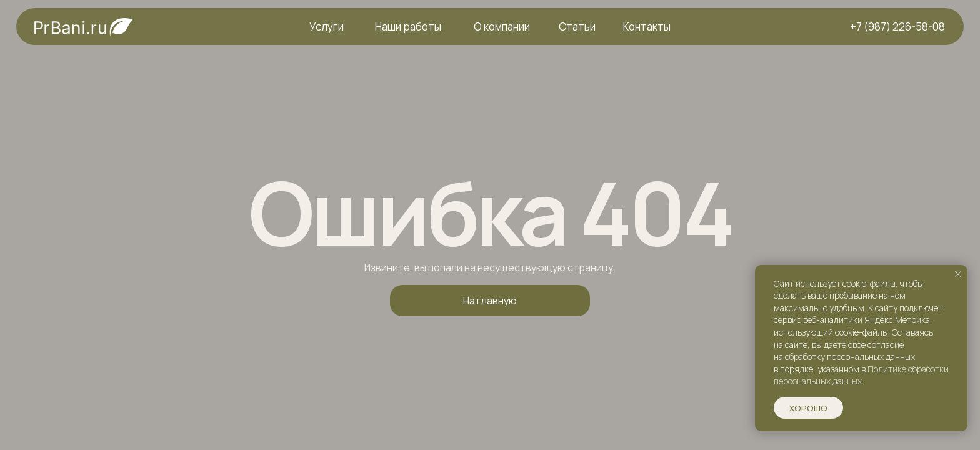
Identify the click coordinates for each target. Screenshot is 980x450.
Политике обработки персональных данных (861, 375)
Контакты (647, 27)
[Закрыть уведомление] (958, 274)
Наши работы (408, 27)
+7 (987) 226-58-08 (897, 27)
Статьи (577, 27)
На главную (490, 301)
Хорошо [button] (808, 408)
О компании (502, 27)
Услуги (327, 27)
